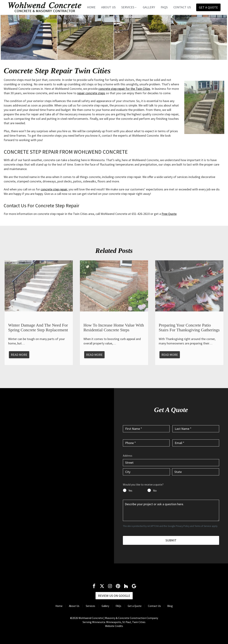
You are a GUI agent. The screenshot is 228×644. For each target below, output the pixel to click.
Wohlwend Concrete (91, 618)
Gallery (149, 7)
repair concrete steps (91, 93)
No (155, 490)
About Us (108, 7)
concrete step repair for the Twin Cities (124, 89)
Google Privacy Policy (179, 526)
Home (91, 7)
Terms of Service (203, 526)
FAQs (164, 7)
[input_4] (196, 443)
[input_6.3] (146, 472)
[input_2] (196, 429)
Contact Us (182, 7)
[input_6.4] (196, 472)
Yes (130, 490)
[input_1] (146, 429)
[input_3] (146, 443)
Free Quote (169, 214)
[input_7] (125, 490)
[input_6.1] (171, 463)
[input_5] (171, 510)
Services (129, 7)
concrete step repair (54, 189)
